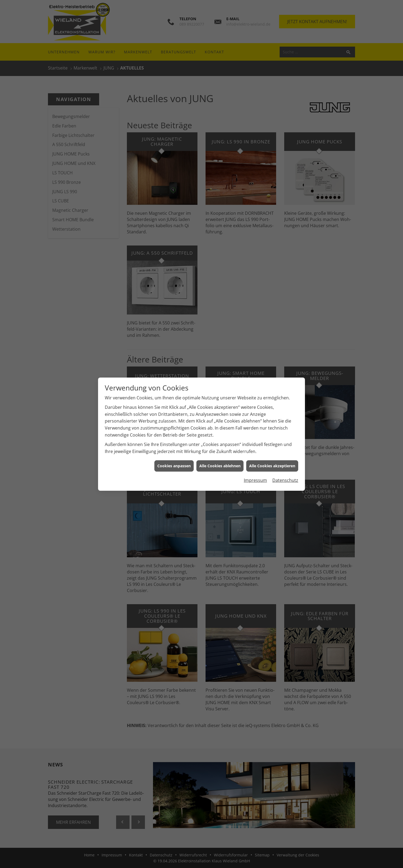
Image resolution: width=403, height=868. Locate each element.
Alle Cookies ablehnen (220, 466)
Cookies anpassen (174, 466)
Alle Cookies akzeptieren (272, 466)
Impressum (255, 480)
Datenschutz (285, 480)
